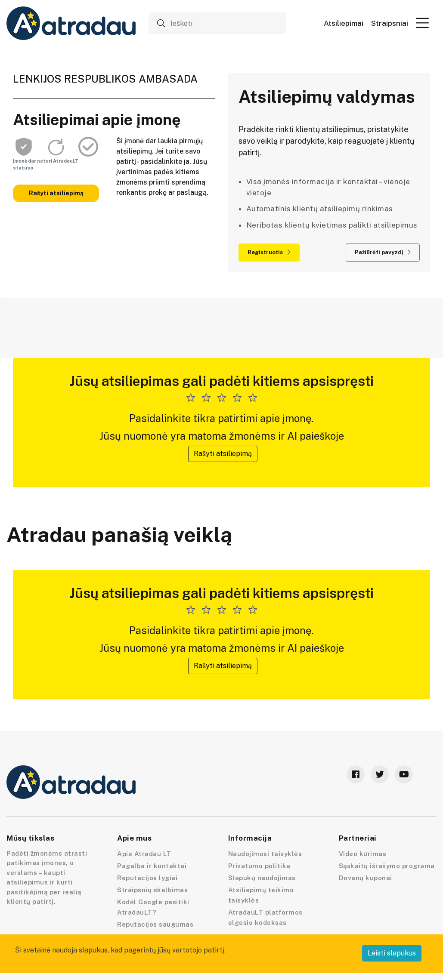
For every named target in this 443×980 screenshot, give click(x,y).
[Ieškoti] (217, 23)
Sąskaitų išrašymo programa (387, 866)
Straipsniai (390, 23)
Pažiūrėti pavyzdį (383, 252)
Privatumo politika (259, 866)
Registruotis (269, 252)
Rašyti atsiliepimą (56, 193)
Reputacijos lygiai (147, 878)
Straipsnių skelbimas (152, 890)
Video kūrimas (363, 854)
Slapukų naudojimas (262, 878)
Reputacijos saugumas (155, 924)
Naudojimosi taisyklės (265, 854)
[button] (422, 23)
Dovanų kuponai (366, 878)
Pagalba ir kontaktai (152, 866)
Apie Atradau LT (144, 854)
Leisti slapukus (392, 953)
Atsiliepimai (344, 23)
